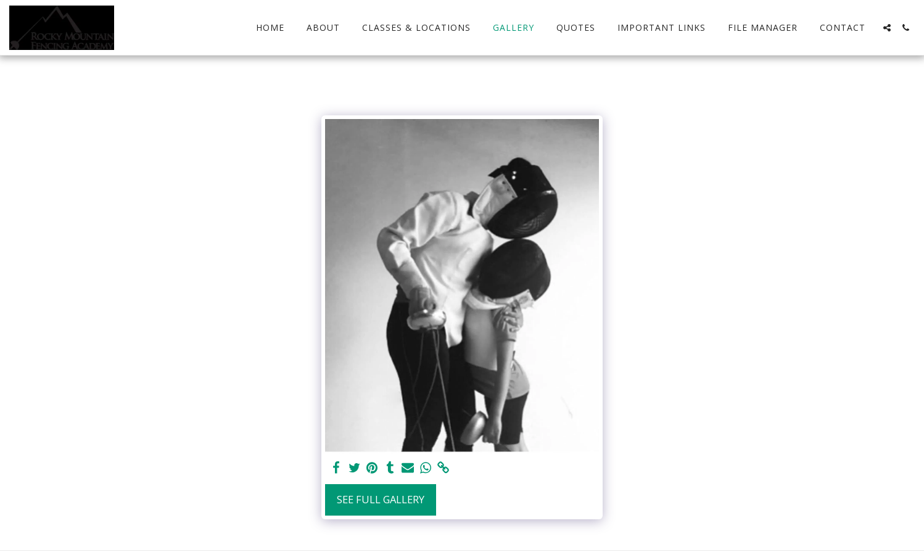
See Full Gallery (381, 499)
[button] (887, 28)
